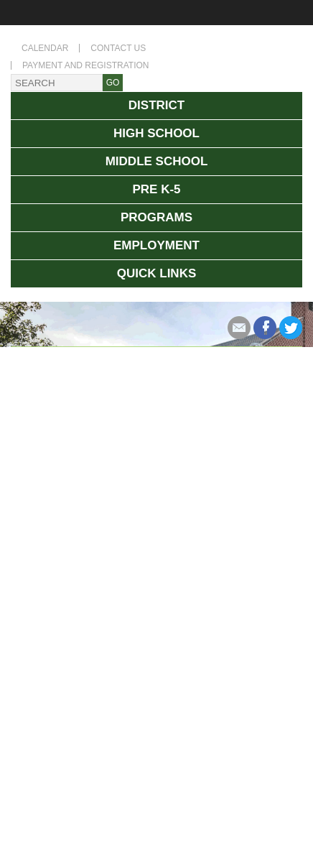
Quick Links (157, 273)
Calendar (45, 48)
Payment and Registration (85, 65)
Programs (156, 217)
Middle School (157, 161)
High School (156, 133)
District (156, 105)
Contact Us (118, 48)
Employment (156, 245)
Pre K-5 (156, 189)
